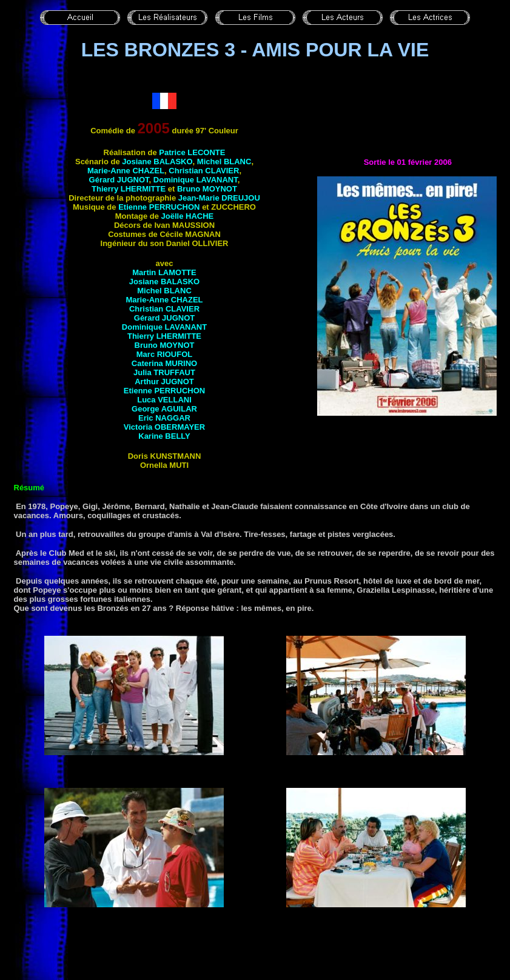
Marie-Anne (126, 171)
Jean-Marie (219, 198)
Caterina (164, 363)
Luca (164, 400)
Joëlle (188, 216)
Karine (164, 436)
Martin (164, 272)
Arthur (164, 382)
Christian (204, 171)
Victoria (164, 427)
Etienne (159, 207)
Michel (224, 162)
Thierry (129, 189)
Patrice (192, 152)
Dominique (196, 180)
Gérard (119, 180)
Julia (164, 372)
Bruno (207, 189)
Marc (164, 354)
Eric (164, 418)
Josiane (157, 162)
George (164, 409)
